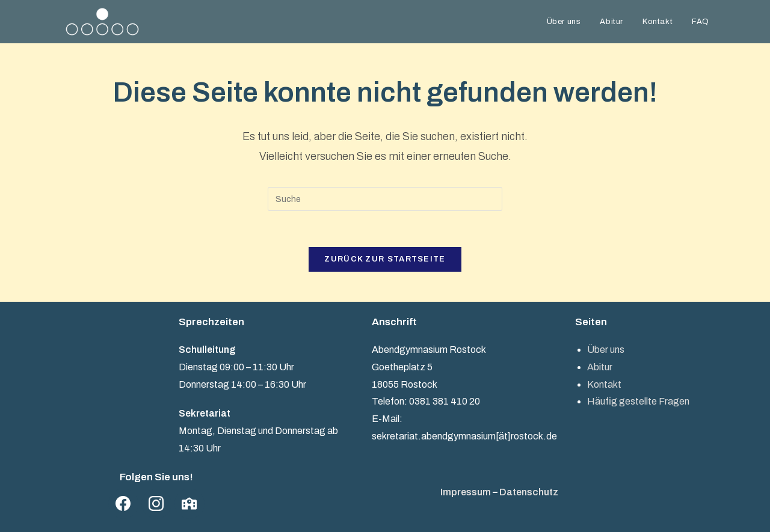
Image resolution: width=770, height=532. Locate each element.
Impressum (466, 492)
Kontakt (604, 384)
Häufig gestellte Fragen (638, 401)
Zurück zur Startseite (385, 259)
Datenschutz (529, 492)
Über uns (606, 350)
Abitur (600, 367)
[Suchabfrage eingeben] (385, 199)
